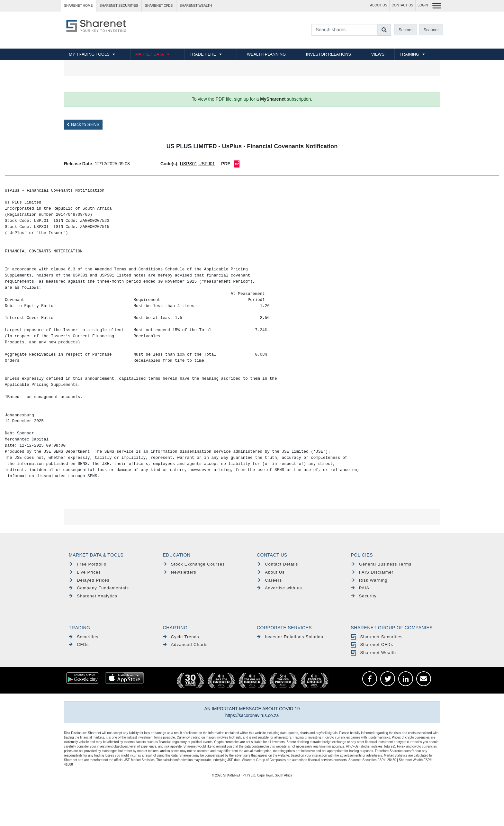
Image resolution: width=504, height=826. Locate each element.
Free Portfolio (88, 564)
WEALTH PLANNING (266, 54)
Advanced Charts (185, 644)
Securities (84, 637)
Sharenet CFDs (159, 6)
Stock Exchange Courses (194, 564)
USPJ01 (207, 164)
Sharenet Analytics (93, 596)
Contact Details (277, 564)
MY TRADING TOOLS (89, 54)
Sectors (405, 30)
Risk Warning (369, 580)
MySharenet (273, 99)
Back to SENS (83, 124)
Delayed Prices (89, 580)
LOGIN (423, 5)
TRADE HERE (203, 54)
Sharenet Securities (377, 637)
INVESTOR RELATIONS (328, 54)
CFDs (79, 644)
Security (364, 596)
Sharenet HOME (78, 6)
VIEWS (378, 54)
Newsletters (180, 572)
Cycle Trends (181, 637)
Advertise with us (279, 588)
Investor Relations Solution (290, 637)
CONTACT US (402, 5)
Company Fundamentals (99, 588)
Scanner (431, 30)
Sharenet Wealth (373, 653)
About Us (271, 572)
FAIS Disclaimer (372, 572)
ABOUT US (378, 5)
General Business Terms (381, 564)
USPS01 (189, 164)
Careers (269, 580)
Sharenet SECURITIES (119, 6)
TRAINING (409, 54)
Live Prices (85, 572)
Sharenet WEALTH (196, 6)
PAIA (360, 588)
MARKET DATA (150, 54)
